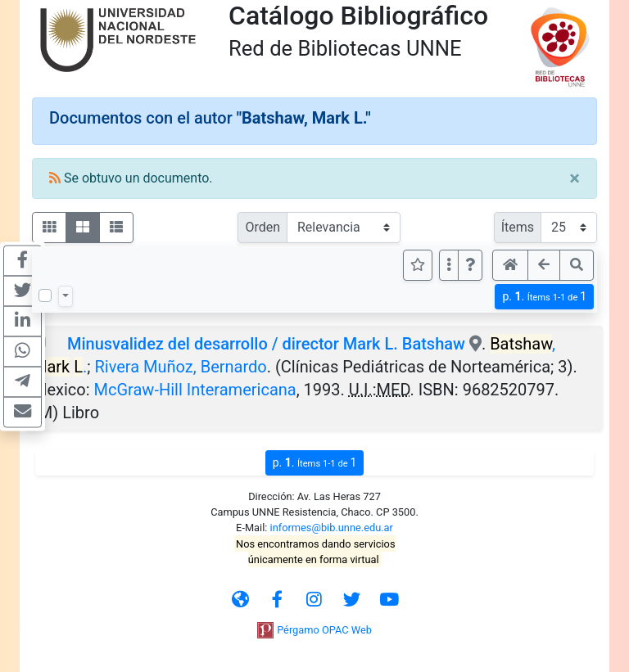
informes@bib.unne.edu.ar (332, 528)
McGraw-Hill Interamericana (195, 390)
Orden (262, 227)
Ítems (518, 227)
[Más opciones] (449, 265)
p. (544, 297)
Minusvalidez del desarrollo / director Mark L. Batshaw (266, 344)
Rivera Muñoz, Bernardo (181, 367)
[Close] (575, 178)
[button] (470, 265)
